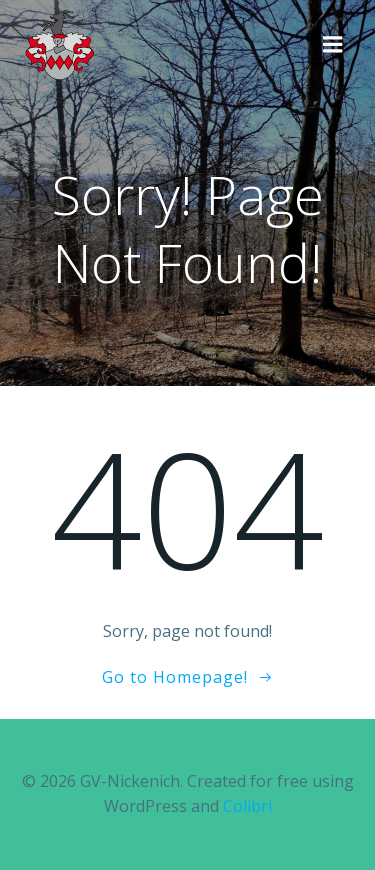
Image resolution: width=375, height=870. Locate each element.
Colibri (247, 806)
